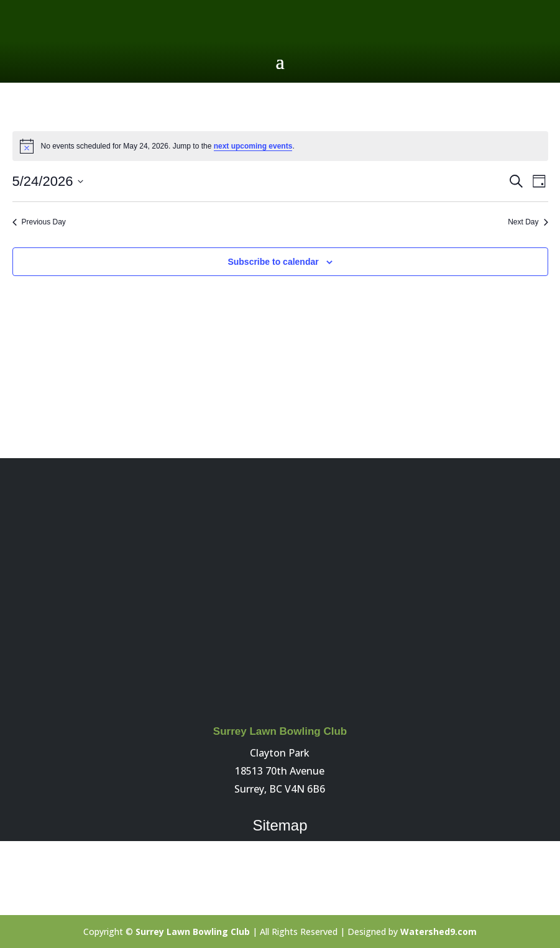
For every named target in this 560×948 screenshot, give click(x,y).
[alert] (280, 146)
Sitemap (280, 825)
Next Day (528, 222)
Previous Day (39, 222)
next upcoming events (253, 146)
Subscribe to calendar (273, 262)
